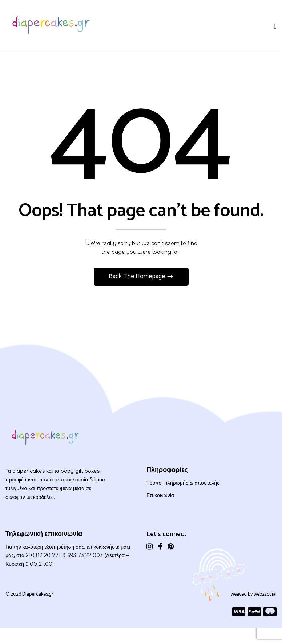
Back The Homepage (138, 276)
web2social (265, 594)
